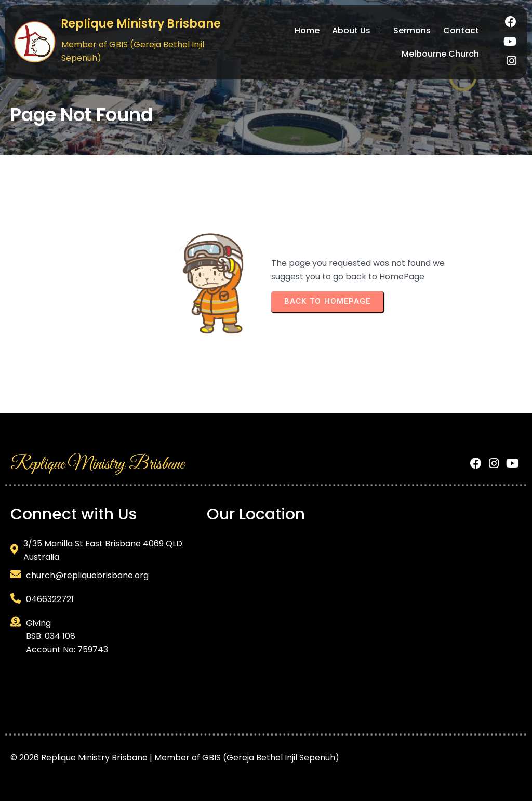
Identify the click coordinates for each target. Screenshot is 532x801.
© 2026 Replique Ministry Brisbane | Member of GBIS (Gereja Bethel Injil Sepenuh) (175, 758)
